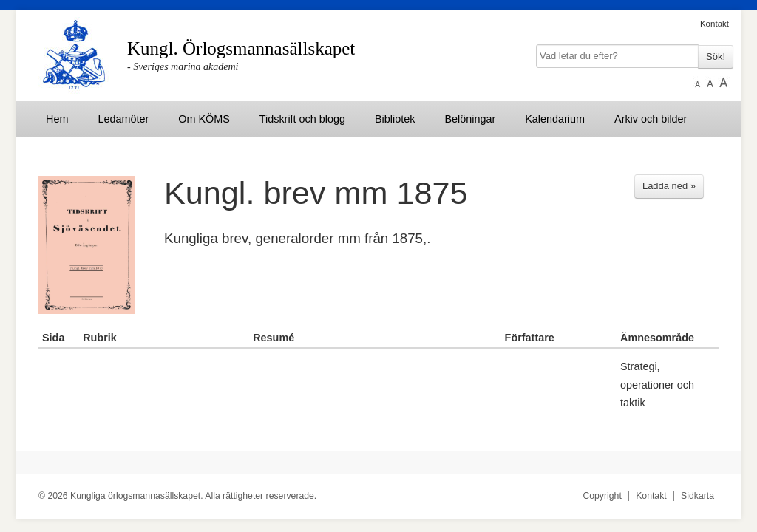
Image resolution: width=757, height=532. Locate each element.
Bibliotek (395, 119)
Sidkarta (697, 496)
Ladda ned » (669, 186)
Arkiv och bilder (651, 119)
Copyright (602, 496)
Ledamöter (123, 119)
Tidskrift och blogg (302, 119)
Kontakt (714, 24)
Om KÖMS (204, 119)
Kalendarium (555, 119)
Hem (57, 119)
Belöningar (470, 119)
